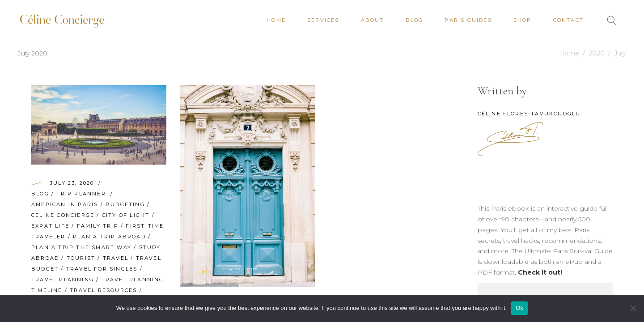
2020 (597, 53)
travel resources (103, 290)
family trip (98, 226)
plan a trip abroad (109, 237)
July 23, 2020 (72, 183)
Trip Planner (81, 194)
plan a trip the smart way (81, 247)
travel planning (63, 280)
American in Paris (65, 204)
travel (116, 258)
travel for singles (102, 269)
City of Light (126, 215)
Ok (519, 308)
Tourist (81, 258)
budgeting (125, 204)
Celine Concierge (63, 215)
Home (569, 53)
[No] (633, 308)
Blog (40, 194)
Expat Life (50, 226)
